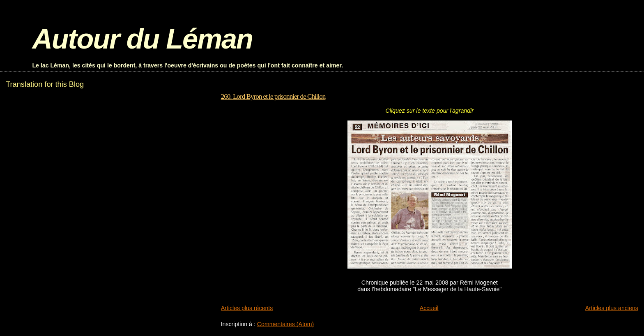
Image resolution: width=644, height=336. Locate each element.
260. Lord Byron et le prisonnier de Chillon (273, 96)
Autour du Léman (142, 39)
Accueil (429, 308)
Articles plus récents (247, 308)
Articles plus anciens (612, 308)
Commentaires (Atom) (285, 324)
